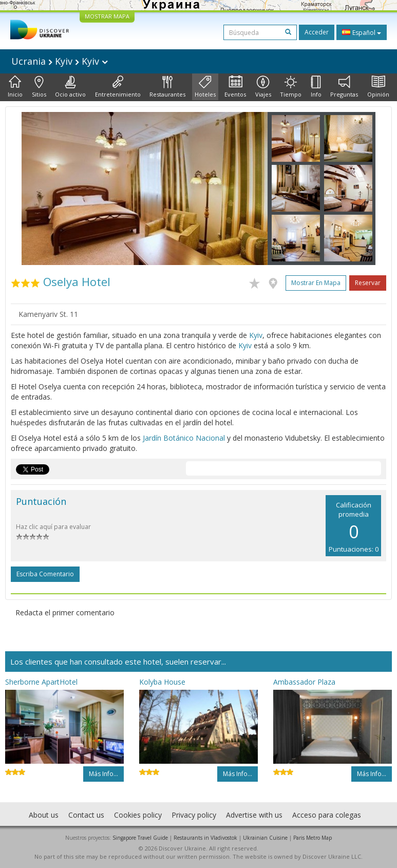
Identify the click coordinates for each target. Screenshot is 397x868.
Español (362, 32)
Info (316, 87)
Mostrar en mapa (316, 283)
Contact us (86, 815)
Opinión (378, 87)
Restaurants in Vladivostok (205, 838)
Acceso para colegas (327, 815)
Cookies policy (138, 815)
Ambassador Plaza (304, 682)
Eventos (235, 87)
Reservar (368, 283)
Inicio (15, 87)
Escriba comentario (45, 574)
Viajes (263, 87)
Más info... (103, 774)
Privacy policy (194, 815)
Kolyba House (162, 682)
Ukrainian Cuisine (265, 838)
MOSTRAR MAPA (107, 16)
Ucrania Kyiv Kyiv (60, 61)
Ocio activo (70, 87)
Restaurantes (167, 87)
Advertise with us (254, 815)
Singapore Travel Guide (140, 838)
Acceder (317, 32)
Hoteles (205, 87)
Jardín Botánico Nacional (184, 438)
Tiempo (291, 87)
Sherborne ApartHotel (41, 682)
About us (44, 815)
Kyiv (256, 335)
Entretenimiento (118, 87)
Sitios (39, 87)
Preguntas (344, 87)
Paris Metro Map (313, 838)
